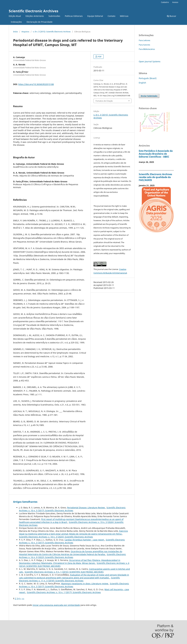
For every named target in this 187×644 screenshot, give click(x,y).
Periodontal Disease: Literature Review (86, 508)
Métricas (124, 16)
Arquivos (25, 32)
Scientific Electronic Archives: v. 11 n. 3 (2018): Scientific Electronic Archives (69, 579)
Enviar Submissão (149, 96)
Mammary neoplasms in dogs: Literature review (85, 584)
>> (23, 598)
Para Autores (144, 45)
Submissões (54, 16)
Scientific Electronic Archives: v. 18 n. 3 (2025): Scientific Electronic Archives (56, 537)
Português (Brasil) (148, 78)
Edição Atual (15, 16)
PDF (100, 57)
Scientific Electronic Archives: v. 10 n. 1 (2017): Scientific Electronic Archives (64, 592)
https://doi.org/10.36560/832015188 (36, 84)
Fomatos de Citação (104, 101)
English (142, 83)
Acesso (175, 2)
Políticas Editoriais (74, 16)
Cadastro (165, 2)
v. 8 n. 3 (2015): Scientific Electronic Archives (52, 32)
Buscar (172, 16)
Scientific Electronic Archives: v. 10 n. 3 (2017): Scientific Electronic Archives (72, 541)
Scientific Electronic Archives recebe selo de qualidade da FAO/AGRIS (155, 177)
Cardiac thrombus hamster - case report (85, 540)
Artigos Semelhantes (25, 502)
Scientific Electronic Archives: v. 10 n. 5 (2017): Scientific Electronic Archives (72, 509)
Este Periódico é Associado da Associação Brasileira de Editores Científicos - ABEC (156, 154)
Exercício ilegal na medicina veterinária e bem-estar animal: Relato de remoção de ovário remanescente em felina (73, 532)
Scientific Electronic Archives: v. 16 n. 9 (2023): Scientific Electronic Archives (72, 556)
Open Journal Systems (150, 61)
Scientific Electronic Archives (34, 11)
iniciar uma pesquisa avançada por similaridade (56, 605)
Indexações (16, 22)
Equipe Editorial (95, 16)
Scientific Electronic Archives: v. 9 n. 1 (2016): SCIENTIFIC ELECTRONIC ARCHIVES (64, 572)
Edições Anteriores (35, 16)
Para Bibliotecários (147, 49)
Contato (111, 16)
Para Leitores (144, 40)
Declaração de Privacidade (40, 22)
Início (15, 32)
